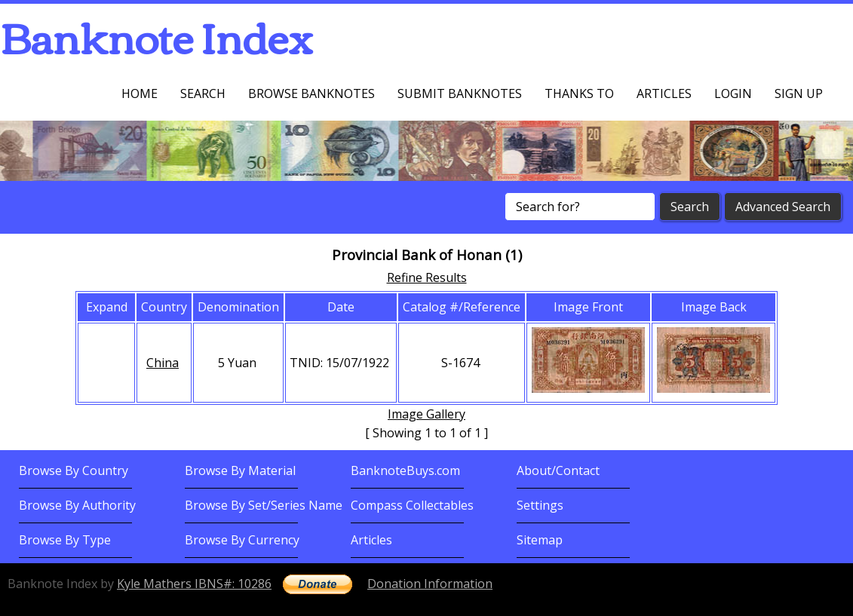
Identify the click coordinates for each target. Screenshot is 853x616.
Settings (540, 505)
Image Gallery (426, 414)
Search (203, 93)
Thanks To (579, 93)
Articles (664, 93)
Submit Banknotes (460, 93)
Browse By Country (74, 470)
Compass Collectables (412, 505)
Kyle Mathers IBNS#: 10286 (194, 584)
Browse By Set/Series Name (264, 505)
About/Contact (558, 470)
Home (140, 93)
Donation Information (430, 584)
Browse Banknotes (311, 93)
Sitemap (540, 540)
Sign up (799, 93)
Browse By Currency (242, 540)
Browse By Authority (77, 505)
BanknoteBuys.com (405, 470)
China (163, 363)
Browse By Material (240, 470)
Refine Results (427, 277)
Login (733, 93)
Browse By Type (65, 540)
